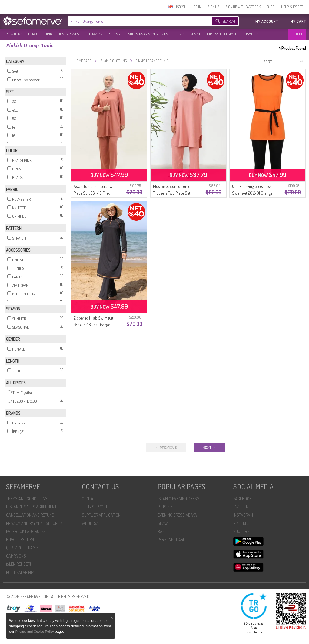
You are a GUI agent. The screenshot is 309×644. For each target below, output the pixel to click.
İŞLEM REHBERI (18, 564)
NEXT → (209, 448)
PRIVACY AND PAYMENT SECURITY (34, 523)
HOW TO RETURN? (21, 540)
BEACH (195, 34)
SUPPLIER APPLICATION (101, 515)
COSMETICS (251, 34)
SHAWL (164, 523)
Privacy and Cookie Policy (35, 632)
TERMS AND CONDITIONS (27, 499)
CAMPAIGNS (16, 556)
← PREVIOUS (166, 448)
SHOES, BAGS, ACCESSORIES (148, 34)
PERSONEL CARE (171, 540)
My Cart (298, 21)
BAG (161, 531)
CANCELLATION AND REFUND (30, 515)
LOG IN (196, 7)
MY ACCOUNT (267, 21)
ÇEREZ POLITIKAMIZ (22, 548)
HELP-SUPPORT (292, 7)
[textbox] (134, 21)
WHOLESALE (92, 523)
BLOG (271, 7)
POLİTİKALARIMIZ (20, 572)
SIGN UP (213, 7)
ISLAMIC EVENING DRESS (178, 499)
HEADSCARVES (68, 34)
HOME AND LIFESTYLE (221, 34)
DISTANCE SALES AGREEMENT (31, 507)
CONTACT (90, 499)
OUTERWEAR (93, 34)
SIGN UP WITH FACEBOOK (243, 7)
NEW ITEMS (15, 34)
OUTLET (297, 34)
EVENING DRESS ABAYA (177, 515)
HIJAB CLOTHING (40, 34)
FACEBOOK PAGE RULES (26, 531)
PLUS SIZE (115, 34)
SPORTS (179, 34)
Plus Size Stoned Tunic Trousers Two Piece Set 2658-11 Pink (172, 193)
